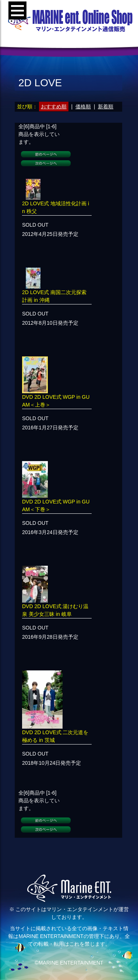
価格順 (83, 107)
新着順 (106, 107)
